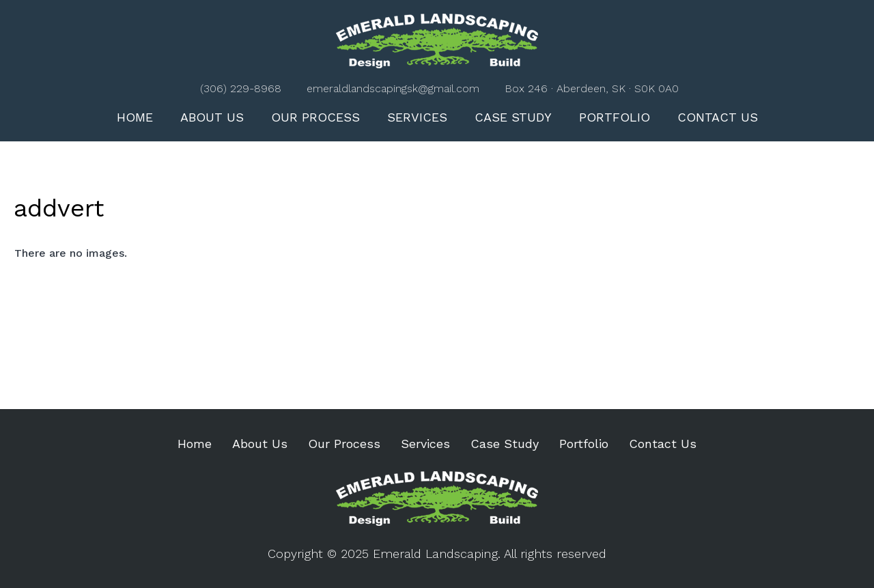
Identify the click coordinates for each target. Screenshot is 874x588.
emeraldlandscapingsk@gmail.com (393, 88)
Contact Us (718, 117)
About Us (212, 117)
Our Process (315, 117)
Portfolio (615, 117)
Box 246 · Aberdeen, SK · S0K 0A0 (592, 88)
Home (135, 117)
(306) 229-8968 (241, 88)
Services (417, 117)
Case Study (513, 117)
